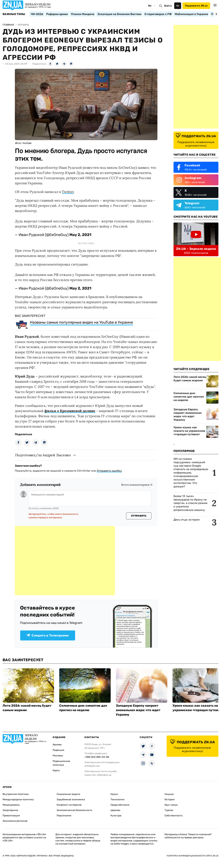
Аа (178, 6)
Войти (168, 6)
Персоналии (64, 816)
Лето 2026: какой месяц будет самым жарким (190, 379)
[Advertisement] (65, 561)
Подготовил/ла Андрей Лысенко (43, 455)
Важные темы (14, 14)
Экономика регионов (15, 821)
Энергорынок (10, 810)
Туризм (169, 810)
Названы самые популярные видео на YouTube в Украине (81, 322)
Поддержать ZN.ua (196, 6)
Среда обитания (120, 805)
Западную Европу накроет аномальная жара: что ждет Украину (188, 415)
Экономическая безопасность (74, 810)
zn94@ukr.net (92, 766)
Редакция (58, 750)
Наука (114, 794)
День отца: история (187, 520)
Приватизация (11, 816)
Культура (116, 816)
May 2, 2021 (80, 235)
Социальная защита (68, 794)
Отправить (139, 516)
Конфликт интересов (69, 805)
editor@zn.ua (104, 775)
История (170, 799)
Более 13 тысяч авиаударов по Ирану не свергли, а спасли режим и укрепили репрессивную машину (190, 503)
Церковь (115, 810)
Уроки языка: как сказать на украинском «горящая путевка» (189, 431)
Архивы (57, 745)
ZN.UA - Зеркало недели (196, 249)
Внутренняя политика (16, 794)
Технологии (117, 799)
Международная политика (18, 799)
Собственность (174, 816)
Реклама (58, 756)
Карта (56, 770)
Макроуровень (11, 805)
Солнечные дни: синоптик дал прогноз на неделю (189, 397)
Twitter (68, 192)
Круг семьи (171, 805)
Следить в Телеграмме (48, 635)
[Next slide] (216, 14)
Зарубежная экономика (71, 799)
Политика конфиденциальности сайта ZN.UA (193, 856)
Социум (169, 794)
